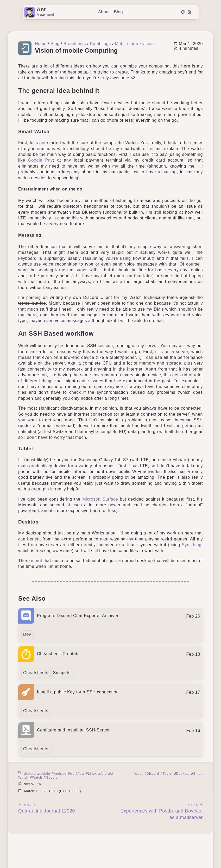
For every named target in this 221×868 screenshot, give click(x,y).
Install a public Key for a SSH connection (78, 692)
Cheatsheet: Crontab (58, 654)
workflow (77, 774)
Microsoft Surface (100, 499)
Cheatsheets (36, 673)
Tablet (168, 774)
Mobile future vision (134, 44)
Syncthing (192, 545)
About (104, 12)
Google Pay (40, 160)
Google (52, 777)
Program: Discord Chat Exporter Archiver (78, 616)
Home (41, 44)
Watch (37, 777)
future (31, 774)
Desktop (183, 774)
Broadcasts (75, 44)
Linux (92, 774)
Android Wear (122, 774)
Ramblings (100, 44)
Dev (27, 634)
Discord (153, 774)
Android (60, 774)
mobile (45, 774)
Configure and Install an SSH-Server (73, 730)
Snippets (62, 673)
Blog (118, 12)
